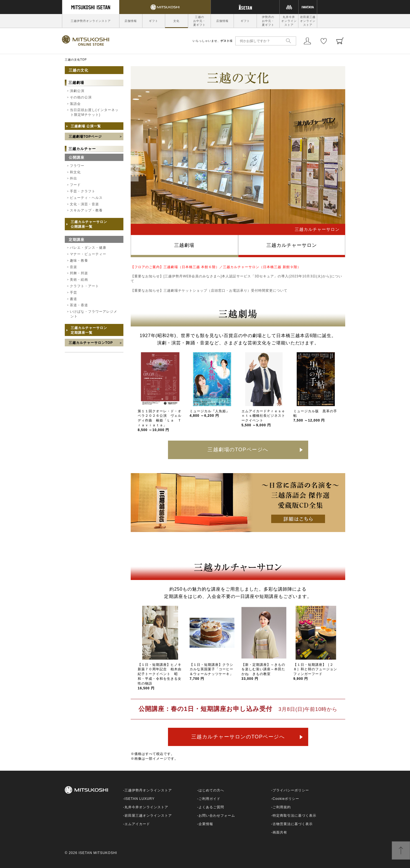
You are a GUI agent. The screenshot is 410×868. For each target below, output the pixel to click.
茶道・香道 (79, 305)
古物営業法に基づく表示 (293, 824)
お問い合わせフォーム (217, 816)
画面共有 (280, 832)
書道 (73, 299)
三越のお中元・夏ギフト (199, 21)
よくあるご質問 (211, 807)
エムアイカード (137, 824)
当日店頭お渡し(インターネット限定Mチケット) (94, 112)
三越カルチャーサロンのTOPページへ (238, 737)
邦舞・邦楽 (79, 273)
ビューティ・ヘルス (86, 198)
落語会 (75, 104)
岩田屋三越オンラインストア (308, 21)
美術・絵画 (79, 280)
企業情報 (206, 824)
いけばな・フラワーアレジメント (94, 314)
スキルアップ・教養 (86, 210)
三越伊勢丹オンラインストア (91, 21)
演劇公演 (77, 91)
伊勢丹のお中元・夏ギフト (268, 21)
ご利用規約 (282, 807)
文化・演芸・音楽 (84, 204)
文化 (176, 21)
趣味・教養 (79, 261)
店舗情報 (131, 21)
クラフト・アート (84, 286)
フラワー (77, 166)
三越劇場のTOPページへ (238, 450)
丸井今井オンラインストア (289, 21)
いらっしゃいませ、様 (213, 41)
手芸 (73, 293)
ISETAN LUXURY (140, 799)
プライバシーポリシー (291, 790)
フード (75, 185)
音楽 (73, 267)
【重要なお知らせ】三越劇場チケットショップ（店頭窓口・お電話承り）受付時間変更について (209, 291)
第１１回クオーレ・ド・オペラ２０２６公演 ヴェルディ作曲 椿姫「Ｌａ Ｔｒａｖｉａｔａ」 (160, 421)
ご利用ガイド (209, 799)
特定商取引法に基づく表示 (294, 816)
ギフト (154, 21)
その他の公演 (81, 97)
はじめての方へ (211, 790)
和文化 (75, 172)
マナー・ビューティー (88, 254)
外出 (73, 178)
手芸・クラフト (83, 191)
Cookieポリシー (286, 799)
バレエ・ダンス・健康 (88, 248)
